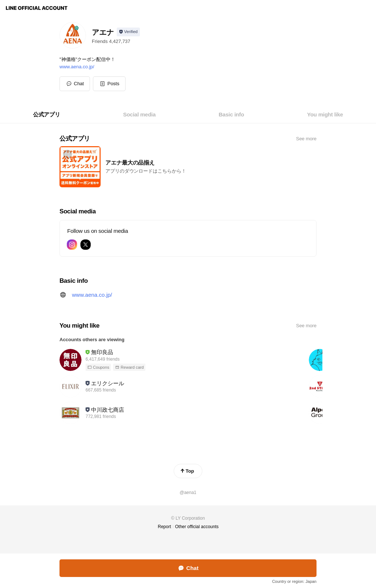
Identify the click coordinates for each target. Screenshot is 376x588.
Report (164, 527)
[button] (109, 84)
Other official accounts (197, 527)
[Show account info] (128, 32)
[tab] (47, 115)
